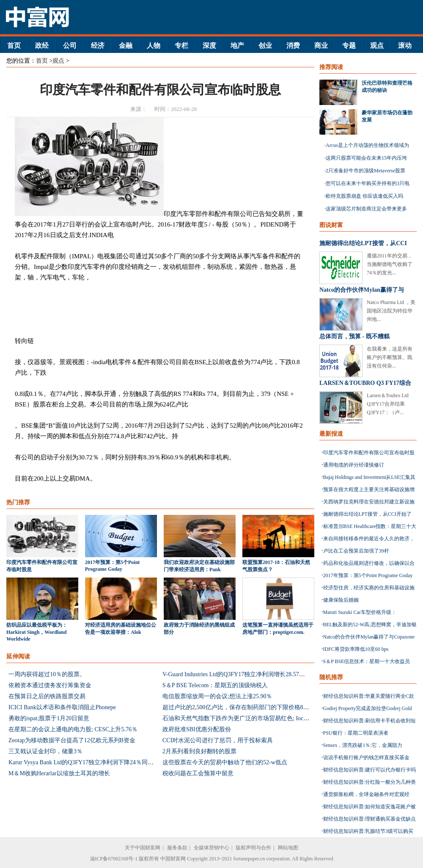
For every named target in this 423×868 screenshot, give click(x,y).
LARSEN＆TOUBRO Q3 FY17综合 (365, 383)
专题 (349, 46)
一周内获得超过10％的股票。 (47, 674)
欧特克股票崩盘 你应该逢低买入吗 (364, 196)
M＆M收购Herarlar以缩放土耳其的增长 (59, 773)
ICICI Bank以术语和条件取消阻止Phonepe (62, 707)
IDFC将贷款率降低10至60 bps (356, 649)
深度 (209, 46)
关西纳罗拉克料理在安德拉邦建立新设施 (369, 502)
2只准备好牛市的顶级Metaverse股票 (365, 171)
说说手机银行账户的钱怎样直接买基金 (366, 757)
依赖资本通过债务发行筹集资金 (50, 685)
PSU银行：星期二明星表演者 (356, 733)
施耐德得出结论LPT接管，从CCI (363, 243)
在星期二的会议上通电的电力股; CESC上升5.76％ (73, 729)
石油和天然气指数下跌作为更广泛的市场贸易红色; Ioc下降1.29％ (247, 718)
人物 (154, 46)
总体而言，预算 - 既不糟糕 (354, 336)
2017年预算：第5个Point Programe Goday (368, 575)
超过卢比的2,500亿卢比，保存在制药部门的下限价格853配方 (242, 707)
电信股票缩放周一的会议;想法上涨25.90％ (217, 696)
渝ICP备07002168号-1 (114, 859)
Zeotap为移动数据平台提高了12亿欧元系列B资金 (72, 740)
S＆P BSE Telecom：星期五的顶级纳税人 (215, 685)
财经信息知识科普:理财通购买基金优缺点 (369, 819)
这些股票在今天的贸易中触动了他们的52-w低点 (225, 762)
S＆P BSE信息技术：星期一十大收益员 (367, 661)
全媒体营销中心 (211, 848)
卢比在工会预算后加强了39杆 (356, 551)
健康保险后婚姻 (341, 600)
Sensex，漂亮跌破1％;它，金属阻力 (363, 745)
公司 (70, 46)
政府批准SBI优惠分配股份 (197, 729)
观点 (377, 46)
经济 (98, 46)
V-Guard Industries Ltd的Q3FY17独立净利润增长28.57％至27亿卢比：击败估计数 (266, 674)
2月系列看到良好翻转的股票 (199, 751)
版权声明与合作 (253, 848)
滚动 (405, 46)
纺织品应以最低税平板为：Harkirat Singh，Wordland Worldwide (37, 632)
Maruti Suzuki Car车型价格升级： (360, 612)
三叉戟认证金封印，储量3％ (45, 751)
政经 (42, 46)
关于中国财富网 (143, 848)
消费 (293, 46)
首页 (14, 46)
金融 (126, 46)
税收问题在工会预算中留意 (198, 773)
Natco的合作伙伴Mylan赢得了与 (362, 290)
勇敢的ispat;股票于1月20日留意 (49, 718)
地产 (237, 46)
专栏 (181, 46)
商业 (321, 46)
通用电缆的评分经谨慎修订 (354, 465)
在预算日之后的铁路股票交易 (47, 696)
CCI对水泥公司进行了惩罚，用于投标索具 (218, 740)
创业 (265, 46)
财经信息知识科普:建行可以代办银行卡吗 (369, 770)
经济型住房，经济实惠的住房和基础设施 (369, 588)
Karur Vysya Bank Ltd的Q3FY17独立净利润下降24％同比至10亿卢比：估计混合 (111, 762)
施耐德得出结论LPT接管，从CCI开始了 (367, 514)
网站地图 (288, 848)
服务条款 (177, 848)
